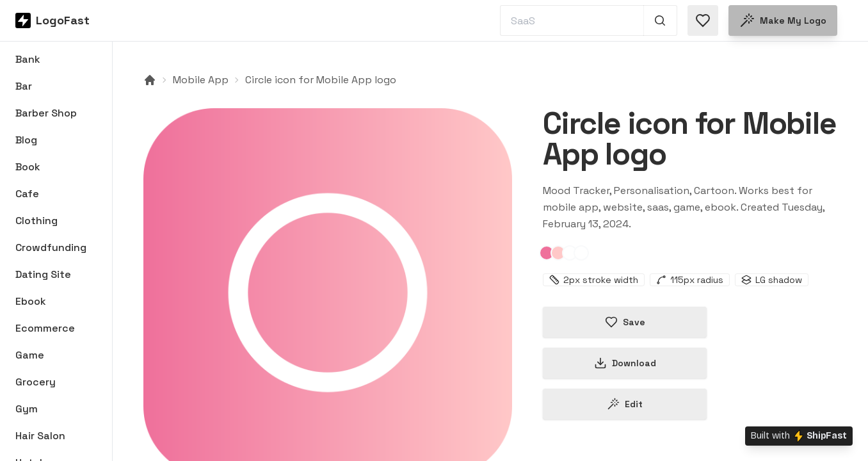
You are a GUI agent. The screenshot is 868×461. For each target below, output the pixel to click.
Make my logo (783, 20)
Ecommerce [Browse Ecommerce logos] (45, 328)
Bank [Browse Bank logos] (28, 59)
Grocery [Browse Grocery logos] (36, 382)
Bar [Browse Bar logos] (24, 86)
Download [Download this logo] (625, 363)
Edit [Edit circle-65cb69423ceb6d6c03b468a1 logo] (625, 404)
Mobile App (201, 80)
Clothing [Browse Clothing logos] (36, 221)
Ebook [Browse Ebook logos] (31, 301)
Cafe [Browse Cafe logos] (27, 194)
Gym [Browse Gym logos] (27, 409)
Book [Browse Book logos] (28, 167)
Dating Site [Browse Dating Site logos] (43, 274)
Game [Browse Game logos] (30, 355)
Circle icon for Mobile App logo (321, 80)
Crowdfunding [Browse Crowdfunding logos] (51, 247)
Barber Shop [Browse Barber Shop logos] (46, 113)
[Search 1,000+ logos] (660, 20)
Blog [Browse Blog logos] (26, 140)
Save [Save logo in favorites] (625, 322)
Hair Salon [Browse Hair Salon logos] (40, 436)
